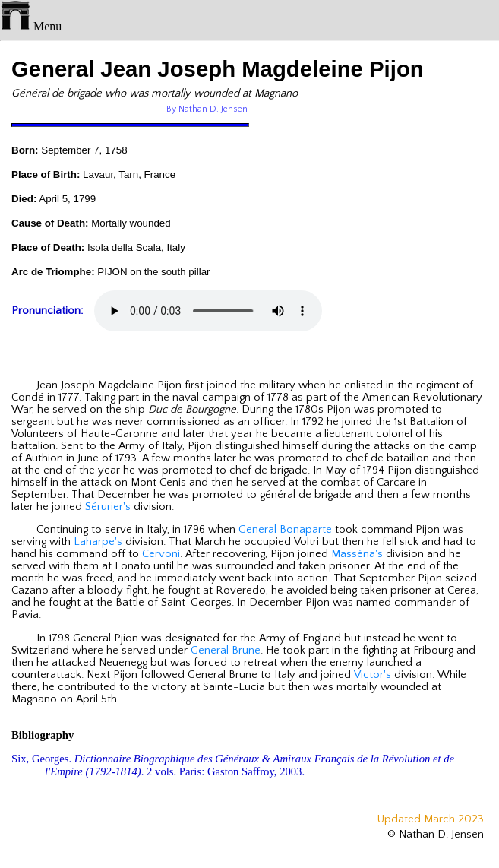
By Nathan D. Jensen (207, 109)
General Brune (226, 651)
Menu (31, 26)
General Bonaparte (285, 530)
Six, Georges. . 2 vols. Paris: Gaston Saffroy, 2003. (233, 765)
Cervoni (161, 554)
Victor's (373, 675)
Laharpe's (98, 542)
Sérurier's (108, 507)
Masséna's (357, 554)
